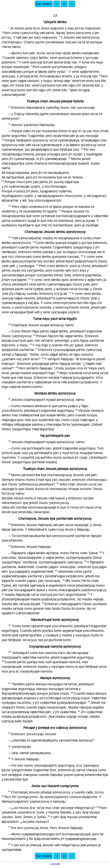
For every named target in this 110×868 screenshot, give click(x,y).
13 (64, 4)
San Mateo (44, 4)
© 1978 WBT (55, 864)
